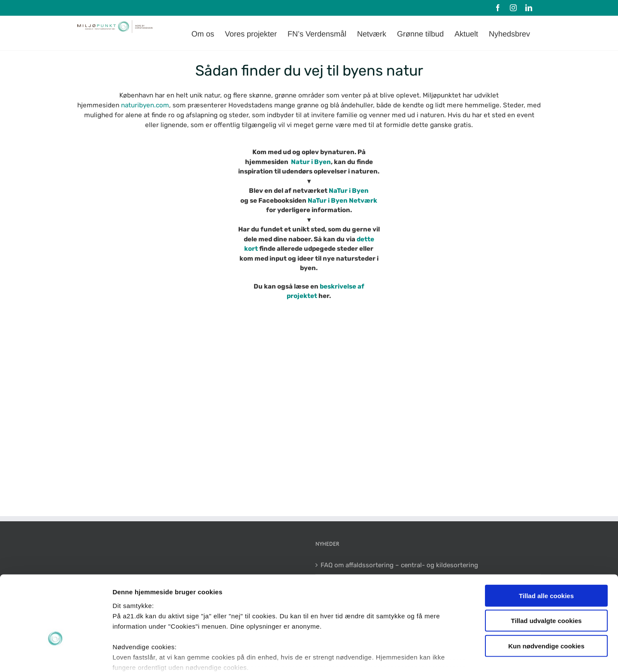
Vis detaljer (446, 655)
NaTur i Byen (349, 191)
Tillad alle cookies (546, 540)
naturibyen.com (145, 105)
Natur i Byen (311, 162)
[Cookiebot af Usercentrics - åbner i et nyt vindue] (56, 655)
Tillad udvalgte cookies (547, 564)
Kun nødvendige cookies (546, 590)
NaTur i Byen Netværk (342, 201)
